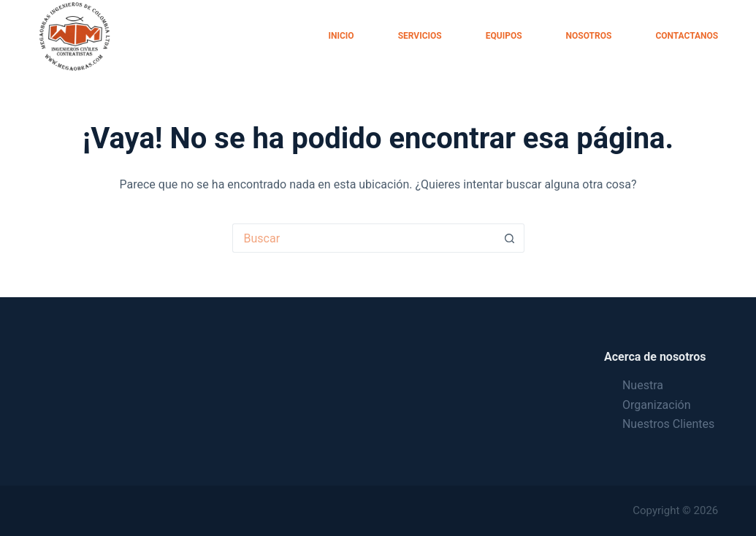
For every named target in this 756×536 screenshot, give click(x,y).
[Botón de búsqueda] (510, 238)
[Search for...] (364, 238)
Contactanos (687, 36)
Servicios (420, 36)
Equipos (504, 36)
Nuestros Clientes (668, 424)
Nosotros (589, 36)
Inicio (341, 36)
